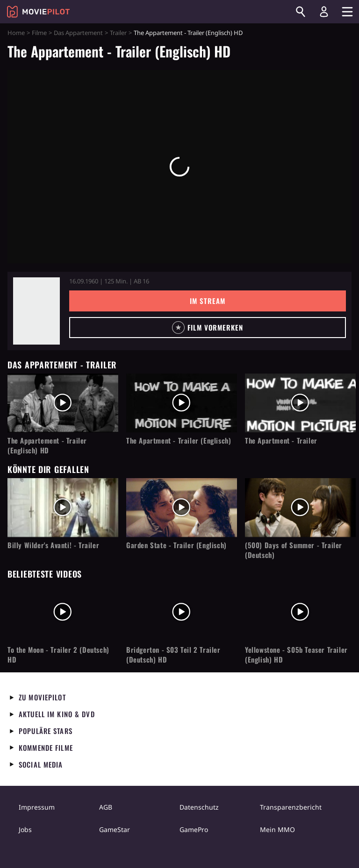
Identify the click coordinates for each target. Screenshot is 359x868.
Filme (39, 33)
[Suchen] (301, 12)
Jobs (25, 829)
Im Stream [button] (207, 301)
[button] (208, 328)
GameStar (115, 829)
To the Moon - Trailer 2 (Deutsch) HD (58, 655)
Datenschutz (199, 807)
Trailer (118, 33)
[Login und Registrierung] (324, 12)
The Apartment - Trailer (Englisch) (179, 441)
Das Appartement (78, 33)
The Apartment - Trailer (281, 441)
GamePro (194, 829)
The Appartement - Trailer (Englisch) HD (47, 445)
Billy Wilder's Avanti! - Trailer (53, 545)
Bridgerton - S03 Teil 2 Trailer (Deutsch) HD (173, 655)
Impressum (37, 807)
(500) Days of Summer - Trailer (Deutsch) (294, 550)
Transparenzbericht (291, 807)
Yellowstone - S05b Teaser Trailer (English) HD (296, 655)
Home (16, 33)
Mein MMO (277, 829)
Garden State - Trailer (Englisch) (176, 545)
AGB (106, 807)
